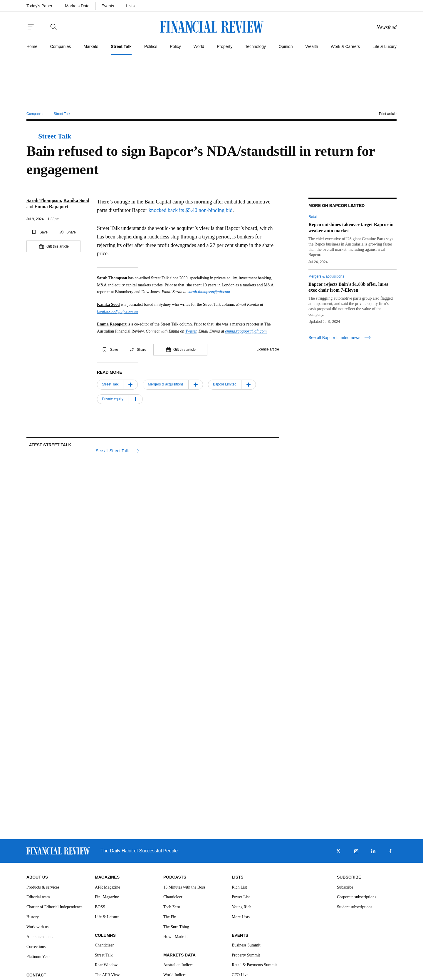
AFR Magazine (108, 887)
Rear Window (106, 965)
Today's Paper (39, 6)
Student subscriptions (355, 907)
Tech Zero (172, 907)
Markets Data (77, 6)
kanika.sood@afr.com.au (117, 312)
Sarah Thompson (44, 200)
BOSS (100, 907)
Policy (175, 46)
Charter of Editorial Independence (54, 907)
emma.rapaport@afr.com (246, 331)
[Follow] (130, 385)
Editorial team (38, 897)
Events (108, 6)
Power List (241, 897)
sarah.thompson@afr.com (209, 292)
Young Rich (242, 907)
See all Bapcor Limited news (340, 338)
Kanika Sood (76, 200)
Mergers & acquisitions (326, 276)
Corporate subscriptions (356, 897)
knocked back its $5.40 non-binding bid (190, 210)
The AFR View (107, 975)
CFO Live (240, 975)
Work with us (37, 927)
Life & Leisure (107, 917)
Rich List (239, 887)
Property (225, 46)
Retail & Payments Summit (254, 965)
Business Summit (246, 945)
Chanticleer (104, 945)
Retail (313, 217)
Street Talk (121, 46)
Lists (130, 6)
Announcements (40, 937)
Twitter (191, 331)
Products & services (43, 887)
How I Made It (176, 937)
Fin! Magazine (107, 897)
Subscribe (345, 887)
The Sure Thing (176, 927)
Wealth (312, 46)
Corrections (36, 947)
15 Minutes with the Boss (184, 887)
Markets (91, 46)
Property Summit (246, 955)
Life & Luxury (385, 46)
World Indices (175, 975)
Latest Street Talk (49, 445)
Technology (255, 46)
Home (32, 46)
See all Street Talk (117, 451)
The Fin (170, 917)
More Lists (241, 917)
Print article (388, 114)
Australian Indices (178, 965)
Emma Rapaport (51, 207)
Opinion (286, 46)
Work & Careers (345, 46)
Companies (60, 46)
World (199, 46)
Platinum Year (38, 957)
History (33, 917)
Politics (151, 46)
